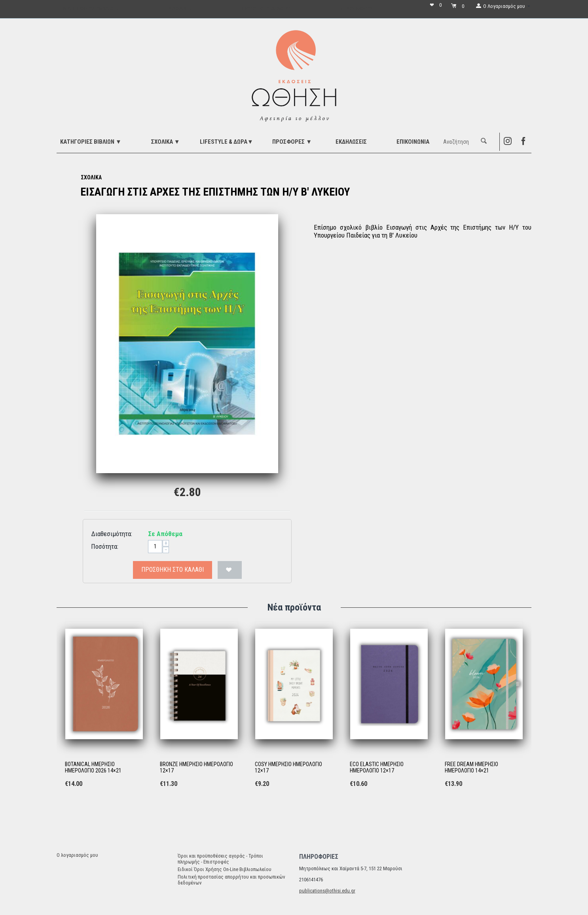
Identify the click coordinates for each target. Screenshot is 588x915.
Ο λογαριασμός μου (77, 855)
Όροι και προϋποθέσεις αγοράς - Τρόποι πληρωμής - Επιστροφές (220, 859)
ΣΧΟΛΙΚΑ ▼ (166, 142)
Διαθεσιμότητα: (112, 534)
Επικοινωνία (413, 142)
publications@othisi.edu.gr (327, 891)
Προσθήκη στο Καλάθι (173, 570)
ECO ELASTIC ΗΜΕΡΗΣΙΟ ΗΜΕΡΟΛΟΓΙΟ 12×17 (377, 768)
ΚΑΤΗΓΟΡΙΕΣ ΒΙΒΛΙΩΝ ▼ (91, 142)
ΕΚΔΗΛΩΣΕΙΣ (351, 142)
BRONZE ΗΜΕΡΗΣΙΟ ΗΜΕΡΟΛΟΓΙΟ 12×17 (196, 768)
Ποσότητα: (105, 546)
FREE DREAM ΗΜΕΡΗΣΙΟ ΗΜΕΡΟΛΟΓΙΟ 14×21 (471, 768)
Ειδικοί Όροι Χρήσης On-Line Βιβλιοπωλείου (225, 869)
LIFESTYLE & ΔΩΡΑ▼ (227, 142)
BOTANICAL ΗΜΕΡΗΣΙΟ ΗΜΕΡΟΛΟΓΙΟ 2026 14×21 (93, 768)
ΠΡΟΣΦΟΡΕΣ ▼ (292, 142)
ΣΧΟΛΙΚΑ (91, 177)
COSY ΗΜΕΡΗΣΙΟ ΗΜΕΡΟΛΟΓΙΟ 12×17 (288, 768)
